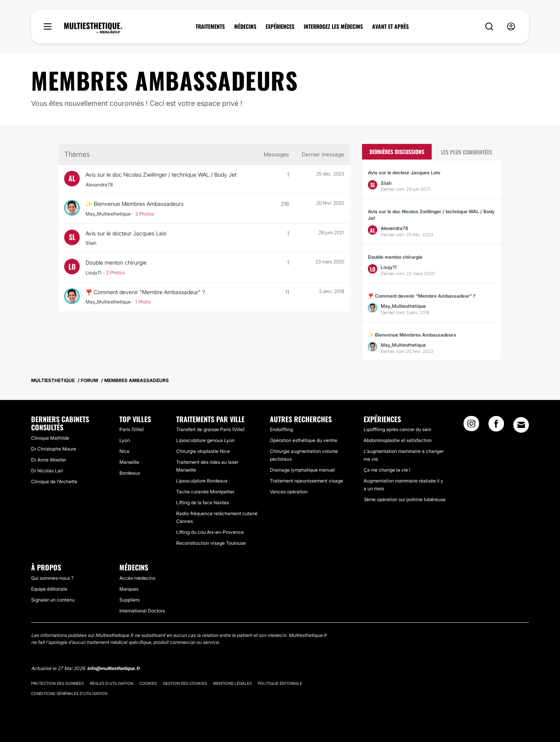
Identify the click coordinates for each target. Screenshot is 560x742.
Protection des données (57, 683)
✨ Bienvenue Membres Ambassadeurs (135, 204)
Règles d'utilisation (111, 683)
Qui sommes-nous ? (52, 578)
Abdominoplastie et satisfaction (398, 440)
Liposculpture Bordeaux (202, 481)
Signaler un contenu (53, 600)
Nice (124, 451)
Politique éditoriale (280, 683)
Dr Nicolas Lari (47, 471)
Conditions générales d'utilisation (69, 693)
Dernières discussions (397, 152)
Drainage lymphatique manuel (302, 470)
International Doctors (142, 611)
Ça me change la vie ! (387, 470)
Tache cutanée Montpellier (205, 492)
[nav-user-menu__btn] (511, 27)
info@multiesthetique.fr (114, 668)
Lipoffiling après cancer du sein (397, 429)
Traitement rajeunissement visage (306, 481)
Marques (129, 589)
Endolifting (281, 429)
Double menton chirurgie (117, 262)
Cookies (148, 683)
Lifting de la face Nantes (203, 503)
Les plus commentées (466, 152)
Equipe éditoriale (49, 589)
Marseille (129, 462)
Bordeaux (130, 473)
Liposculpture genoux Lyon (205, 440)
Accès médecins (137, 578)
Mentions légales (232, 683)
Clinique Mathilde (50, 438)
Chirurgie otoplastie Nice (203, 451)
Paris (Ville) (132, 429)
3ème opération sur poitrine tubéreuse (405, 499)
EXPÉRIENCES (280, 26)
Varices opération (289, 492)
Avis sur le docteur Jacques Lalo (127, 233)
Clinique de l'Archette (54, 482)
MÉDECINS (245, 26)
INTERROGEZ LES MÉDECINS (333, 26)
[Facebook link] (496, 426)
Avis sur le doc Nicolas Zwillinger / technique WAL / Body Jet (161, 175)
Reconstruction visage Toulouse (211, 543)
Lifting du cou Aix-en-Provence (210, 532)
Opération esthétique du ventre (304, 440)
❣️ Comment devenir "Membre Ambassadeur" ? (146, 292)
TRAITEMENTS (210, 26)
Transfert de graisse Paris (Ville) (210, 429)
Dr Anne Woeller (49, 460)
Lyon (125, 440)
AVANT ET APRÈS (390, 26)
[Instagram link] (471, 426)
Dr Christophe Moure (54, 449)
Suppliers (129, 600)
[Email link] (521, 425)
